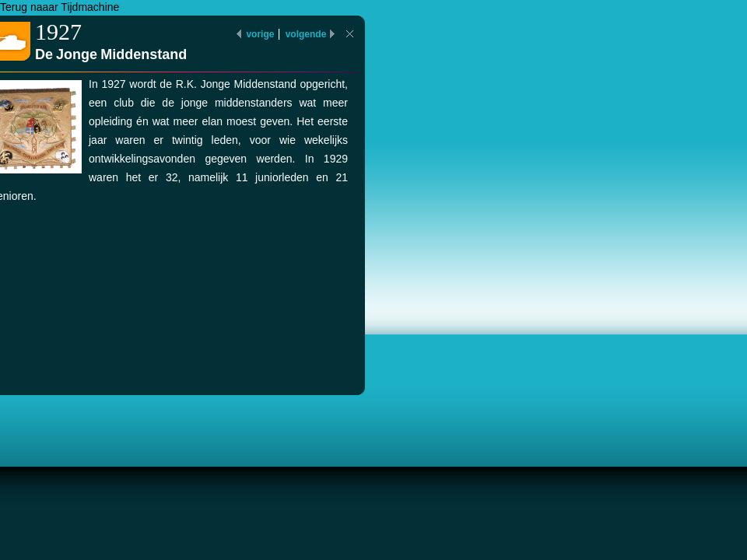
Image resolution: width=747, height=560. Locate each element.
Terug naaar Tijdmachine (60, 7)
